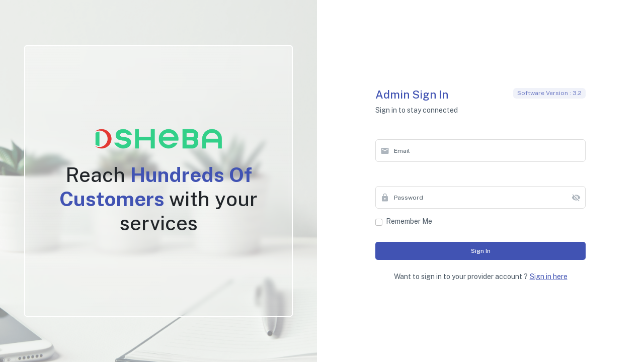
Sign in (481, 251)
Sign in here (549, 277)
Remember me (409, 221)
